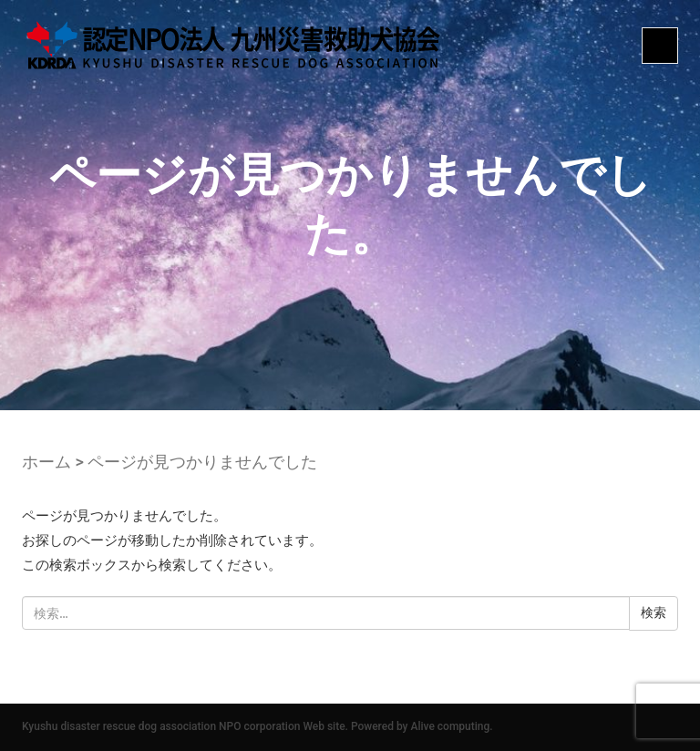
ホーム (46, 462)
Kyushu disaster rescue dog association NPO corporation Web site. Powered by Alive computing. (257, 726)
